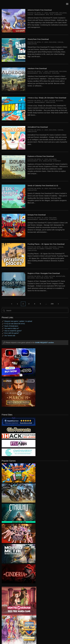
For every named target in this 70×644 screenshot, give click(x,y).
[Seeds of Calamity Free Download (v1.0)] (14, 196)
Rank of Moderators (11, 326)
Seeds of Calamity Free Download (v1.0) (43, 185)
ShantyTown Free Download (38, 39)
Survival (56, 73)
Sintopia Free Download (37, 215)
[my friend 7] (19, 452)
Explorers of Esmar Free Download (41, 156)
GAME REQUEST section (44, 343)
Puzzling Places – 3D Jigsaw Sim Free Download (46, 244)
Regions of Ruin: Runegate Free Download (44, 273)
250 (52, 304)
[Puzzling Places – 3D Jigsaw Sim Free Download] (14, 255)
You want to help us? (12, 328)
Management (40, 15)
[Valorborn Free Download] (14, 79)
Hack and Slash (42, 278)
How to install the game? (13, 331)
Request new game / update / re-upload (18, 321)
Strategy (58, 15)
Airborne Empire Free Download (40, 10)
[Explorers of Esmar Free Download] (14, 167)
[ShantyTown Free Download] (14, 50)
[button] (67, 4)
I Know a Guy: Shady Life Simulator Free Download (47, 98)
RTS (52, 15)
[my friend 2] (19, 429)
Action (52, 101)
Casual (31, 15)
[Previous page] (12, 304)
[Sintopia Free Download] (14, 225)
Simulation (32, 44)
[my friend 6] (19, 443)
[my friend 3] (19, 436)
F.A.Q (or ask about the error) (15, 324)
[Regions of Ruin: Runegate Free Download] (14, 284)
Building (63, 13)
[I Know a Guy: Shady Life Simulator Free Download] (14, 108)
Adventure (54, 13)
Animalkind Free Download (38, 127)
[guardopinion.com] (19, 421)
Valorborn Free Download (37, 68)
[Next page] (58, 304)
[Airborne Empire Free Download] (14, 21)
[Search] (35, 311)
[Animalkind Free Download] (14, 138)
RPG (48, 15)
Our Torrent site (10, 336)
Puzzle (56, 249)
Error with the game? (12, 333)
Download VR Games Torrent (40, 249)
